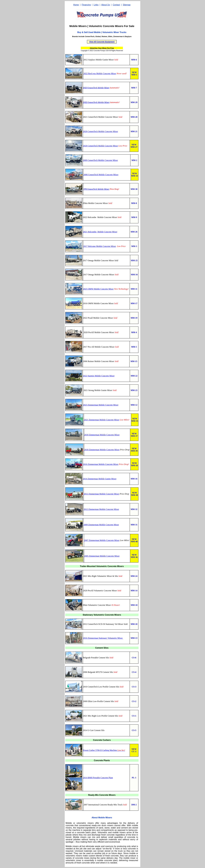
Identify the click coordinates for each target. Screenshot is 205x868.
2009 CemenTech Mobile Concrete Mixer (100, 160)
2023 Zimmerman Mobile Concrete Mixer (101, 405)
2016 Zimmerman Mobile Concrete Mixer (101, 464)
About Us (106, 5)
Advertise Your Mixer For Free (102, 48)
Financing (86, 5)
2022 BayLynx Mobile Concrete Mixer (100, 74)
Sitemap (127, 5)
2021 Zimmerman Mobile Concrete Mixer (102, 420)
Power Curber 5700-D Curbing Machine (100, 750)
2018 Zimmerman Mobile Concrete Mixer (102, 435)
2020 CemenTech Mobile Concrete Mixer (100, 131)
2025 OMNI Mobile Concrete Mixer (98, 289)
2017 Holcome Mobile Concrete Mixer (100, 246)
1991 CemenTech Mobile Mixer (96, 189)
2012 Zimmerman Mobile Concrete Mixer (101, 494)
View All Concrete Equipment (102, 42)
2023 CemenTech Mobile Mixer (96, 88)
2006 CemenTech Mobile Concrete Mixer (101, 175)
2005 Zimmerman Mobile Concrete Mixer (102, 556)
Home (76, 5)
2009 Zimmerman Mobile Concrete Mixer (101, 525)
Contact (116, 5)
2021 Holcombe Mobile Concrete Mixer (100, 232)
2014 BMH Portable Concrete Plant (98, 778)
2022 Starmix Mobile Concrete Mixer (99, 376)
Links (96, 5)
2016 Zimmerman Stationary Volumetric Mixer (103, 638)
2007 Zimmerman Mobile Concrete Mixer (102, 540)
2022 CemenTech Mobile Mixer (96, 102)
